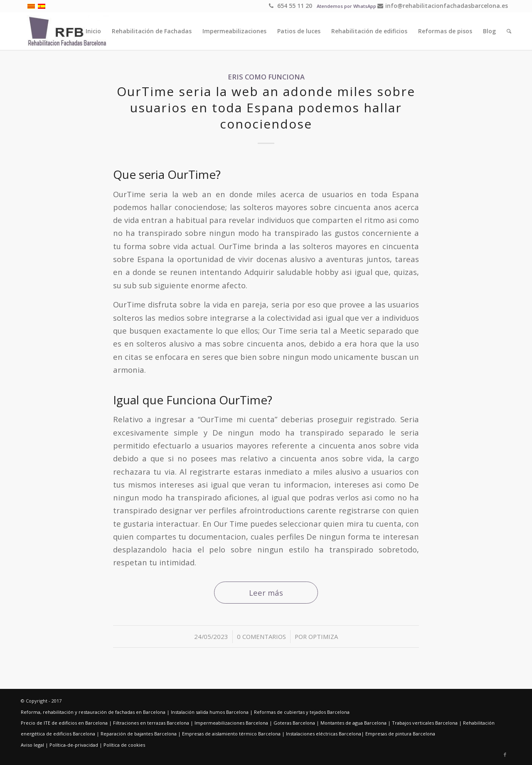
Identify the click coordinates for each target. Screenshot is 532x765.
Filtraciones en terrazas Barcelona (151, 723)
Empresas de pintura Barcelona (400, 734)
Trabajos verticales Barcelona (425, 723)
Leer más (266, 593)
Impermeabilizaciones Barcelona (231, 723)
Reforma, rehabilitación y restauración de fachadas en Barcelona (93, 712)
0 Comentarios (261, 636)
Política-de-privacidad (74, 745)
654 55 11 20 (291, 6)
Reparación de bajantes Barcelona (139, 734)
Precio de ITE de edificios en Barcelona (64, 723)
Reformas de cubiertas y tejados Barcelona (302, 712)
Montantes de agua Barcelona (353, 723)
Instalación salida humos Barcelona (210, 712)
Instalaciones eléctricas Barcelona (324, 734)
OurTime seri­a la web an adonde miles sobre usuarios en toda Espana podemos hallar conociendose (266, 108)
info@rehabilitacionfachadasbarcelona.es (443, 6)
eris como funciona (266, 77)
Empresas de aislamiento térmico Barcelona (231, 734)
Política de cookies (124, 745)
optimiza (323, 636)
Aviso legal (32, 745)
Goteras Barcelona (294, 723)
